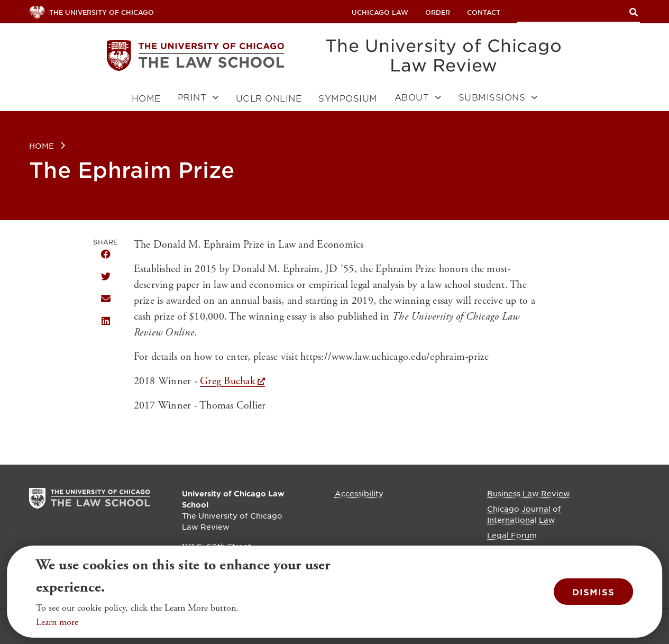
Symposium (348, 98)
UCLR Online (269, 98)
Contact (484, 12)
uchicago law (380, 12)
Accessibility (359, 493)
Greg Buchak (228, 381)
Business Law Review (529, 493)
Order (438, 12)
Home (146, 98)
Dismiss (593, 592)
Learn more (57, 622)
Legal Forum (512, 535)
